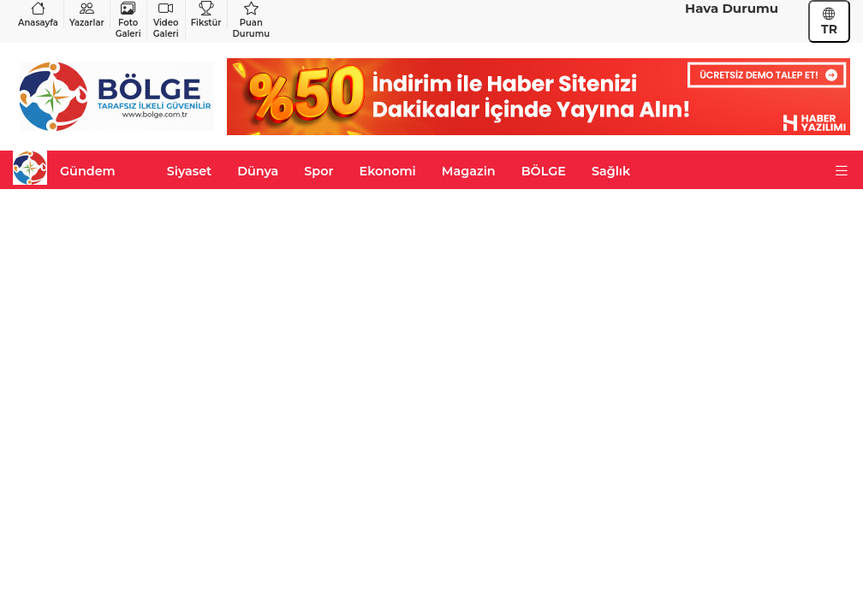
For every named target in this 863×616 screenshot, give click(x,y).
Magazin (469, 171)
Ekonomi (388, 171)
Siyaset (189, 171)
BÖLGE (544, 171)
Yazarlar (87, 14)
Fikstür (206, 14)
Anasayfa (38, 14)
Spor (318, 171)
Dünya (258, 171)
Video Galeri (166, 20)
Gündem (88, 171)
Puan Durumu (251, 20)
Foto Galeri (128, 20)
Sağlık (611, 171)
